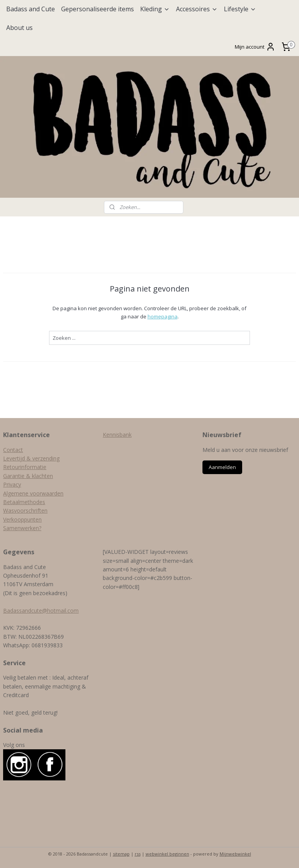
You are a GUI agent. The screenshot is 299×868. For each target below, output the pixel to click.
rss (138, 854)
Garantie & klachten (28, 476)
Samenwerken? (22, 528)
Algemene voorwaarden (33, 493)
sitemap (121, 854)
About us (19, 28)
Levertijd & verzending (31, 458)
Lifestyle (240, 9)
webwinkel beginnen (167, 854)
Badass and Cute (31, 9)
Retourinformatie (25, 467)
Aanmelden (222, 467)
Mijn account (255, 47)
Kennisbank (117, 435)
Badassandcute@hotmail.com (41, 611)
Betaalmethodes (24, 502)
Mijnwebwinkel (235, 854)
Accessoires (197, 9)
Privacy (12, 484)
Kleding (155, 9)
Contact (13, 450)
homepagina (163, 316)
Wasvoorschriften (25, 510)
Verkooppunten (22, 519)
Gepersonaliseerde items (98, 9)
